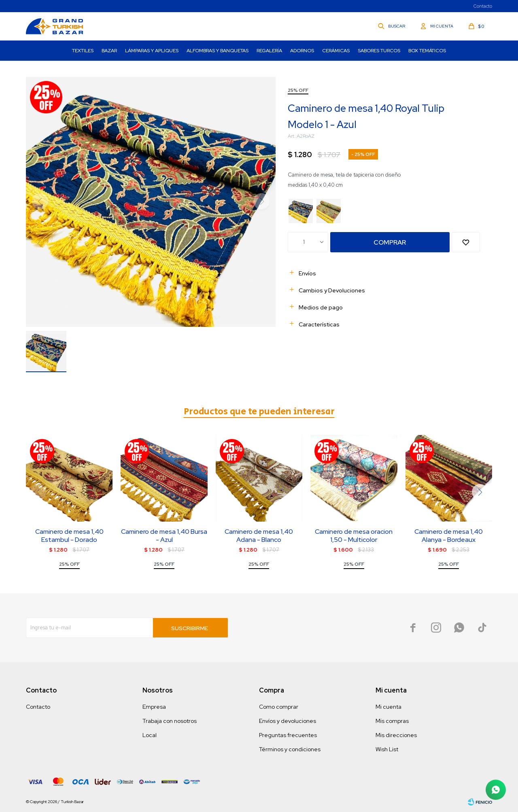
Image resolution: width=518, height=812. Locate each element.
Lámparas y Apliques (152, 51)
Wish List (387, 749)
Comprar (390, 242)
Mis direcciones (396, 735)
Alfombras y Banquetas (218, 51)
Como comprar (279, 707)
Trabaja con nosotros (170, 721)
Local (150, 735)
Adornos (302, 51)
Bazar (109, 51)
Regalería (269, 51)
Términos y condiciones (290, 749)
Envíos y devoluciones (288, 721)
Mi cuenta (388, 707)
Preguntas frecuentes (288, 735)
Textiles (83, 51)
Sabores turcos (379, 51)
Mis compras (392, 721)
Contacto (483, 6)
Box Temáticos (427, 51)
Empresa (154, 707)
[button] (480, 492)
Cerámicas (336, 51)
